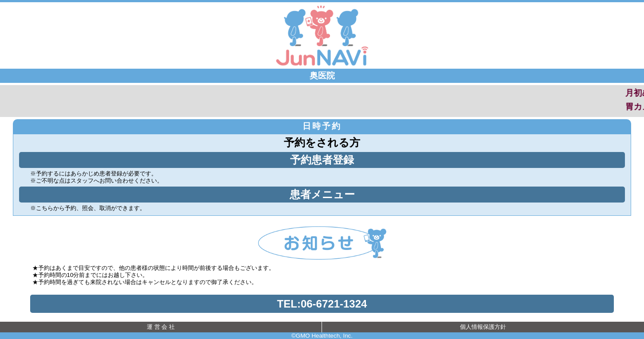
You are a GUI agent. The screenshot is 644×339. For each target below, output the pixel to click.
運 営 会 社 (161, 327)
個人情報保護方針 (483, 327)
